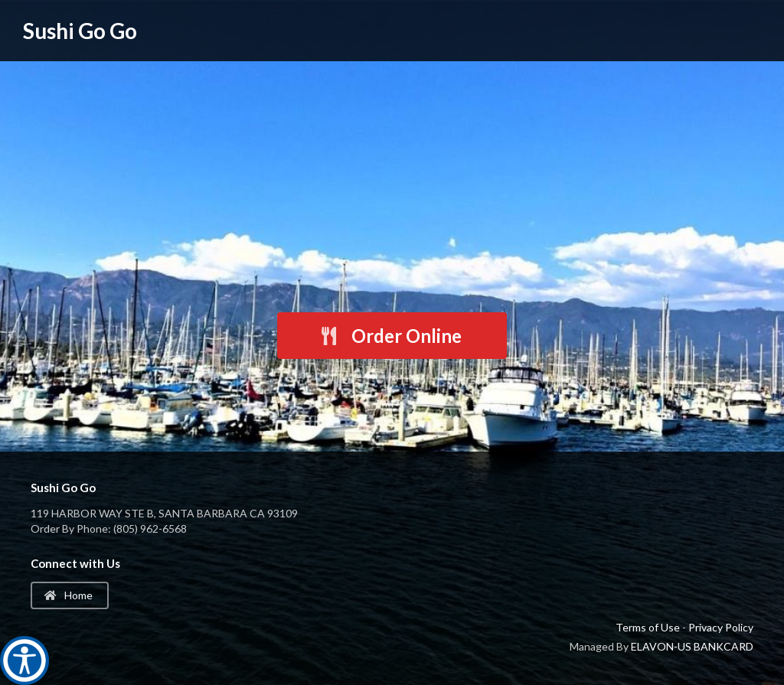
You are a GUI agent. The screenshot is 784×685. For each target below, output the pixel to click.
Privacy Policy (721, 627)
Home (69, 595)
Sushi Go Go (80, 31)
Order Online (390, 336)
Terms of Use (648, 627)
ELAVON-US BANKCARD (692, 646)
